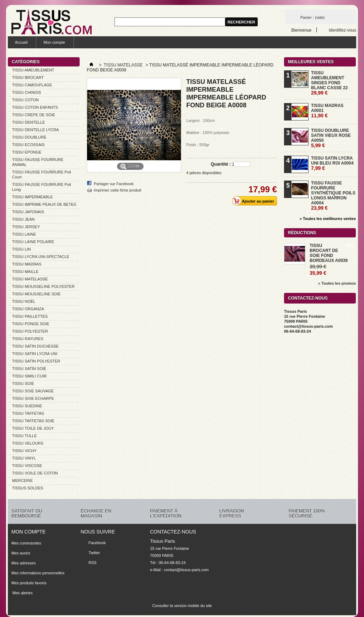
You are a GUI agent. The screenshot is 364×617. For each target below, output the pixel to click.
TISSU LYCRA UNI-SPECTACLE (41, 257)
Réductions (302, 233)
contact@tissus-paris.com (186, 570)
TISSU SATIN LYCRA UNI (35, 354)
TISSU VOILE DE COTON (35, 473)
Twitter (94, 553)
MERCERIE (22, 481)
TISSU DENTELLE (28, 122)
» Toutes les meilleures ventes (328, 219)
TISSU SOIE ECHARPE (33, 398)
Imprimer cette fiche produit (117, 190)
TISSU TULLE (25, 436)
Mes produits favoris (29, 583)
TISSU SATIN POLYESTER (36, 361)
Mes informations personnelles (38, 573)
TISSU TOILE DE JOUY (33, 428)
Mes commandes (26, 543)
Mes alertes (22, 593)
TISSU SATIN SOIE (29, 369)
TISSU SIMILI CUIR (29, 376)
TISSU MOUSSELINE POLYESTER (43, 286)
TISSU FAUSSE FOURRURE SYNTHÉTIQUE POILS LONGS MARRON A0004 (333, 196)
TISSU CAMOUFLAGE (32, 85)
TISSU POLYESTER (30, 331)
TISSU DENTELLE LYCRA (35, 130)
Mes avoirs (21, 553)
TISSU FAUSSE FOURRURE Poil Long (42, 187)
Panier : (312, 17)
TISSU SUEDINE (27, 406)
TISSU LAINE (24, 234)
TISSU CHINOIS (26, 92)
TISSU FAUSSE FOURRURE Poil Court (42, 175)
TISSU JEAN (23, 219)
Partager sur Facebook (114, 184)
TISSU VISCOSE (27, 466)
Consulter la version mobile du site (182, 606)
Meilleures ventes (311, 62)
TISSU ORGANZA (28, 309)
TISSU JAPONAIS (28, 212)
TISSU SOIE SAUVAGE (33, 391)
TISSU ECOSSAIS (28, 145)
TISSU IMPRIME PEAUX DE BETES (44, 204)
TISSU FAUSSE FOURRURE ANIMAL (38, 162)
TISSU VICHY (24, 451)
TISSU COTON (25, 100)
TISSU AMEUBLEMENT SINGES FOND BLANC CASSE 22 (329, 83)
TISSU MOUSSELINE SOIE (36, 294)
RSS (93, 563)
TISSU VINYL (24, 458)
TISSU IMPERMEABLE (33, 197)
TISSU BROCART (28, 77)
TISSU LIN (22, 249)
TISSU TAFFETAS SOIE (33, 421)
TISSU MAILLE (25, 272)
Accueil (21, 42)
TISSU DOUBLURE (29, 137)
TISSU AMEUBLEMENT (33, 70)
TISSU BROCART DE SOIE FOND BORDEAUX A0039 (329, 253)
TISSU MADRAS (27, 264)
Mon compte (54, 42)
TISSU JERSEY (26, 227)
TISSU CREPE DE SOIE (34, 115)
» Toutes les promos (337, 283)
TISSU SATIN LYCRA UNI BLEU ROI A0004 (332, 163)
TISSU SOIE (23, 383)
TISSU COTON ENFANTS (35, 107)
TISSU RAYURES (28, 339)
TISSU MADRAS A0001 (327, 111)
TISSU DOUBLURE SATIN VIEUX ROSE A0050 (331, 138)
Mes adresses (23, 563)
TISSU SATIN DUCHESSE (35, 346)
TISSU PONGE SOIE (31, 324)
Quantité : (221, 164)
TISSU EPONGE (27, 152)
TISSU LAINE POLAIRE (33, 242)
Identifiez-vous (342, 30)
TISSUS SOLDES (28, 488)
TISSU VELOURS (28, 443)
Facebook (97, 543)
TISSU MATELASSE (30, 279)
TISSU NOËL (24, 301)
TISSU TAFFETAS (28, 413)
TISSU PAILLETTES (30, 316)
